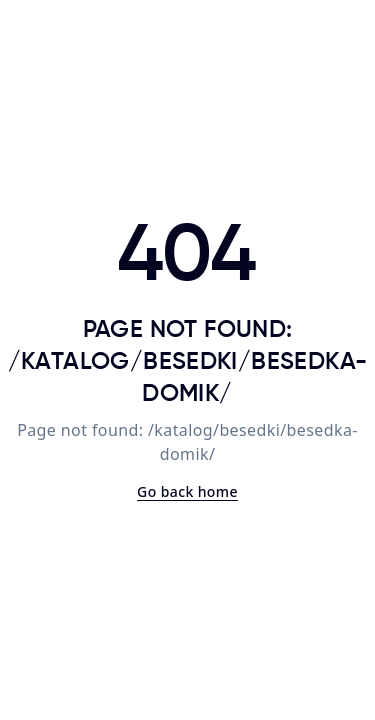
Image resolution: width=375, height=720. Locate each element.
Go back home (187, 491)
